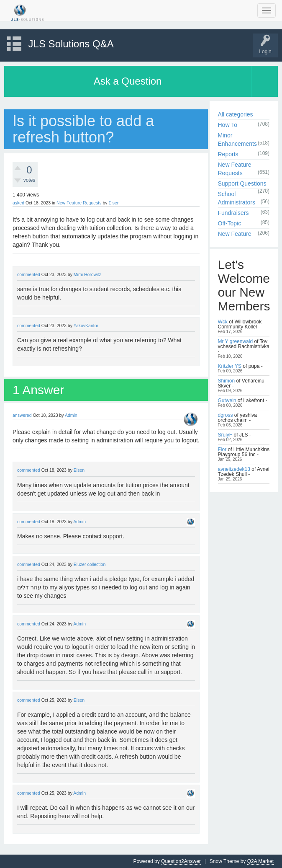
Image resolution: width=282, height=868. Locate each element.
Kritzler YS (230, 366)
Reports (228, 154)
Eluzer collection (90, 564)
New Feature (235, 234)
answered (22, 415)
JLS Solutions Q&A (71, 44)
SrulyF (225, 435)
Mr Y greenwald (236, 341)
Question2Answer (181, 861)
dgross (226, 415)
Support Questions (242, 183)
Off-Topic (230, 223)
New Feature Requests (79, 203)
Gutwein (227, 400)
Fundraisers (233, 213)
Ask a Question (128, 81)
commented (29, 274)
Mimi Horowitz (87, 274)
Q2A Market (260, 861)
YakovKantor (86, 325)
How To (228, 125)
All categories (236, 114)
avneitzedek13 (234, 469)
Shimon (227, 381)
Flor (222, 449)
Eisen (114, 203)
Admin (71, 415)
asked (18, 203)
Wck (223, 322)
